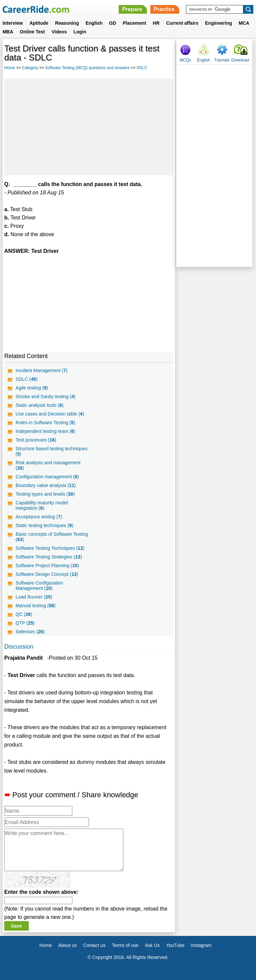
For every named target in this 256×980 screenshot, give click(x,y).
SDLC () (27, 379)
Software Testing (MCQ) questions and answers (87, 68)
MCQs (185, 60)
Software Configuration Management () (39, 586)
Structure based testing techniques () (52, 451)
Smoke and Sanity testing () (46, 396)
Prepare (132, 9)
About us (67, 945)
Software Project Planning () (47, 565)
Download (240, 60)
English (94, 23)
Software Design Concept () (47, 574)
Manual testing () (36, 606)
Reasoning (67, 23)
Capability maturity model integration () (42, 505)
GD (112, 23)
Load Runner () (34, 597)
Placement (134, 23)
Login (80, 32)
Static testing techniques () (44, 525)
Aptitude (39, 23)
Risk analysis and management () (48, 465)
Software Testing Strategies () (49, 557)
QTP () (25, 623)
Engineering (218, 23)
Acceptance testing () (39, 517)
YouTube (175, 945)
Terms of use (125, 945)
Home (10, 68)
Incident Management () (42, 370)
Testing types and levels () (45, 494)
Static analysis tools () (40, 405)
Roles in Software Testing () (45, 423)
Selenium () (30, 632)
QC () (24, 614)
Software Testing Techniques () (50, 548)
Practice (164, 9)
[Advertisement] (89, 127)
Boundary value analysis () (46, 485)
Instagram (201, 945)
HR (156, 23)
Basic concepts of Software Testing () (52, 537)
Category (30, 68)
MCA (244, 23)
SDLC (142, 68)
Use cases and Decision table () (50, 414)
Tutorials (222, 60)
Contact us (94, 945)
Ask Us (152, 945)
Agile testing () (32, 388)
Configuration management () (47, 477)
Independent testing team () (45, 431)
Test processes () (36, 440)
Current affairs (182, 23)
